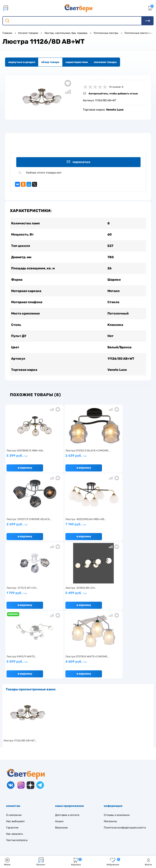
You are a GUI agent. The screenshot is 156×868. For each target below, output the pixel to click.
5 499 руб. (125, 527)
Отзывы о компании (117, 748)
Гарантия (12, 760)
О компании (14, 748)
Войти (148, 862)
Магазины (110, 754)
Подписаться (79, 162)
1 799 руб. (77, 527)
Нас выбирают (15, 754)
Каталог (41, 862)
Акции (59, 754)
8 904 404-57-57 (23, 825)
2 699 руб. (125, 459)
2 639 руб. (77, 459)
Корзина (76, 862)
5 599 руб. (29, 596)
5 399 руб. (29, 459)
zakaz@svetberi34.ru (25, 832)
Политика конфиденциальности (125, 760)
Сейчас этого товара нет (44, 173)
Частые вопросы (17, 773)
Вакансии (61, 760)
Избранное (113, 862)
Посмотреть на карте (26, 810)
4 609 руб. (77, 596)
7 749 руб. (29, 527)
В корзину (25, 469)
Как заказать (15, 766)
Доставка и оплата (67, 748)
